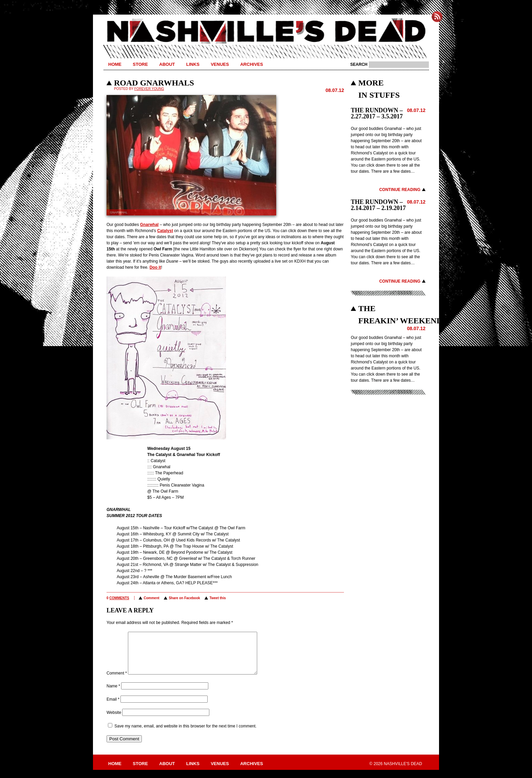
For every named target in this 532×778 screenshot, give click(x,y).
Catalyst (165, 231)
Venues (220, 64)
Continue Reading (400, 190)
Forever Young (149, 89)
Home (115, 64)
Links (193, 64)
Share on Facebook (184, 598)
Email (113, 707)
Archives (252, 64)
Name (113, 694)
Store (140, 64)
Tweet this (217, 598)
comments (119, 598)
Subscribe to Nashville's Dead (437, 17)
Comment (151, 598)
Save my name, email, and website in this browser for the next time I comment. (185, 734)
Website (114, 721)
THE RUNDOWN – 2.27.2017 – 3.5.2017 (377, 113)
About (167, 64)
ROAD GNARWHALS (154, 83)
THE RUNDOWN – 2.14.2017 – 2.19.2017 (378, 205)
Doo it (155, 267)
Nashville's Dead (266, 32)
